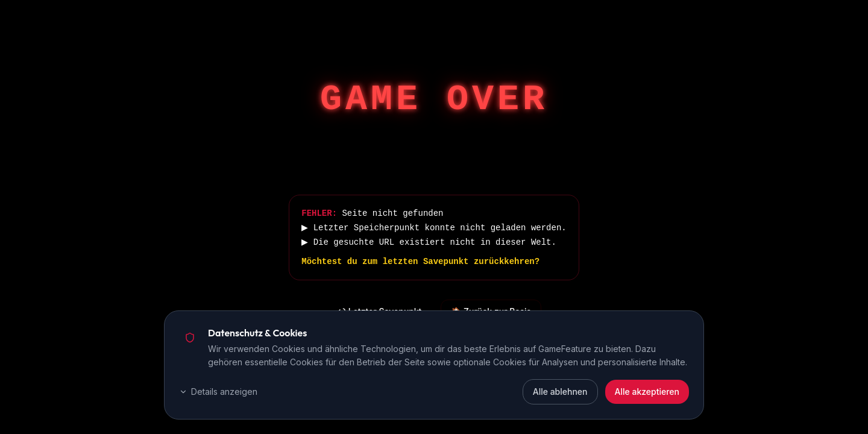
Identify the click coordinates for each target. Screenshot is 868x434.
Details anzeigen (218, 392)
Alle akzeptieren (647, 392)
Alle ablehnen (560, 392)
